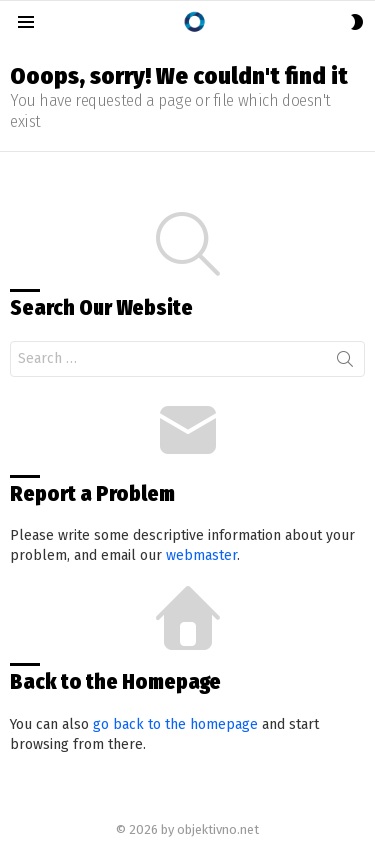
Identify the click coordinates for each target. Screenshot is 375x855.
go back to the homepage (175, 724)
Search (345, 363)
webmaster (201, 555)
